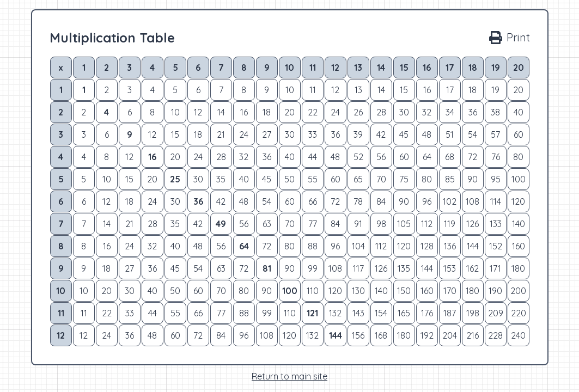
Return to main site (289, 376)
